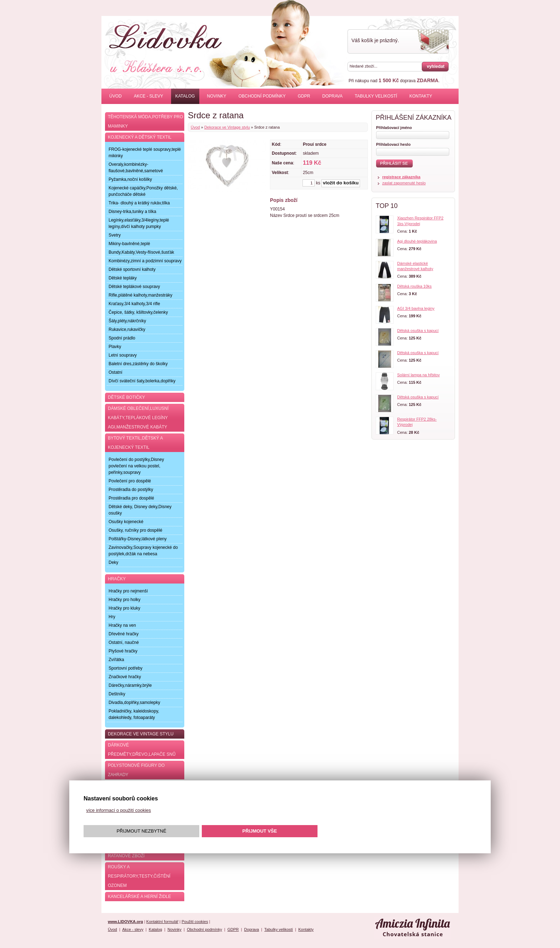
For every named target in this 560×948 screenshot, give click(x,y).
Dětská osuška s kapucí (418, 331)
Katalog (185, 96)
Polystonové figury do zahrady (136, 770)
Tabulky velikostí (376, 96)
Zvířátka (116, 660)
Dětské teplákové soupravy (134, 287)
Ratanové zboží (126, 856)
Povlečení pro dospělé (130, 481)
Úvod (116, 96)
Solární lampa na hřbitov (418, 375)
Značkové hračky (125, 677)
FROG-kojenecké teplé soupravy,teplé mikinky (145, 153)
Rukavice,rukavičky (127, 329)
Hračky (117, 579)
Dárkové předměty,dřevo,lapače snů (142, 750)
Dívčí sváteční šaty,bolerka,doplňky (142, 381)
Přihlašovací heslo (393, 144)
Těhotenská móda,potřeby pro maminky (145, 121)
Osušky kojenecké (126, 522)
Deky (113, 562)
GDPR (304, 96)
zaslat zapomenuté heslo (404, 183)
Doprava (332, 96)
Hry (112, 617)
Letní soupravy (123, 355)
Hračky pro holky (124, 600)
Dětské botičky (126, 397)
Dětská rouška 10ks (414, 286)
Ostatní (116, 372)
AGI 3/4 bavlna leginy (416, 308)
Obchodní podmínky (262, 96)
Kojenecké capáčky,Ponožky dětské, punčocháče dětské (143, 191)
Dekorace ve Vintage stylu (227, 127)
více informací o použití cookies (118, 810)
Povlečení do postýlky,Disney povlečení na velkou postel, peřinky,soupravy (136, 466)
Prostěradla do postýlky (131, 490)
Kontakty (421, 96)
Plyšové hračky (123, 651)
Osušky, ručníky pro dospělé (136, 530)
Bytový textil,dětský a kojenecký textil (135, 443)
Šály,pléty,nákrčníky (127, 321)
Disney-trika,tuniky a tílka (132, 212)
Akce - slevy (149, 96)
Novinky (217, 96)
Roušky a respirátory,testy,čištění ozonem (139, 876)
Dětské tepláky (123, 278)
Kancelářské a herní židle (139, 897)
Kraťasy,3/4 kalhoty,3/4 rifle (134, 304)
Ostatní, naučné (124, 642)
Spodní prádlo (122, 338)
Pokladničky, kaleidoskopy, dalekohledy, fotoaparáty (134, 714)
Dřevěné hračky (124, 634)
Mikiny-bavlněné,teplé (129, 244)
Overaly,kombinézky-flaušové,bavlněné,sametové (136, 168)
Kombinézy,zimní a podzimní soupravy (145, 261)
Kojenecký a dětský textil (140, 137)
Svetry (115, 235)
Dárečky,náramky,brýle (130, 685)
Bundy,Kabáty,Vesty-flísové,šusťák (141, 252)
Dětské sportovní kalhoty (132, 269)
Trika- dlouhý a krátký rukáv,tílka (139, 203)
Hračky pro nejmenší (128, 591)
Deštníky (117, 694)
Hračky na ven (122, 625)
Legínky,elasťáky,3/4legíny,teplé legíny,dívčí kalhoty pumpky (139, 223)
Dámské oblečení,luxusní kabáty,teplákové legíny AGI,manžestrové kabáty (138, 418)
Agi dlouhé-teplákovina (417, 241)
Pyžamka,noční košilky (130, 179)
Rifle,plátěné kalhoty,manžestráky (141, 295)
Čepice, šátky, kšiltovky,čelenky (138, 312)
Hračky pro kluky (124, 608)
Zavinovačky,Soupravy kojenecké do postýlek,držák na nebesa (143, 551)
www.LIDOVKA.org (126, 922)
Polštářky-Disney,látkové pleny (138, 539)
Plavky (115, 347)
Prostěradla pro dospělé (131, 498)
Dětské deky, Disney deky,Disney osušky (140, 510)
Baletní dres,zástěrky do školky (138, 364)
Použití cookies (195, 922)
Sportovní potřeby (126, 668)
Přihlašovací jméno (394, 128)
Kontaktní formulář (162, 922)
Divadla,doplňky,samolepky (134, 703)
